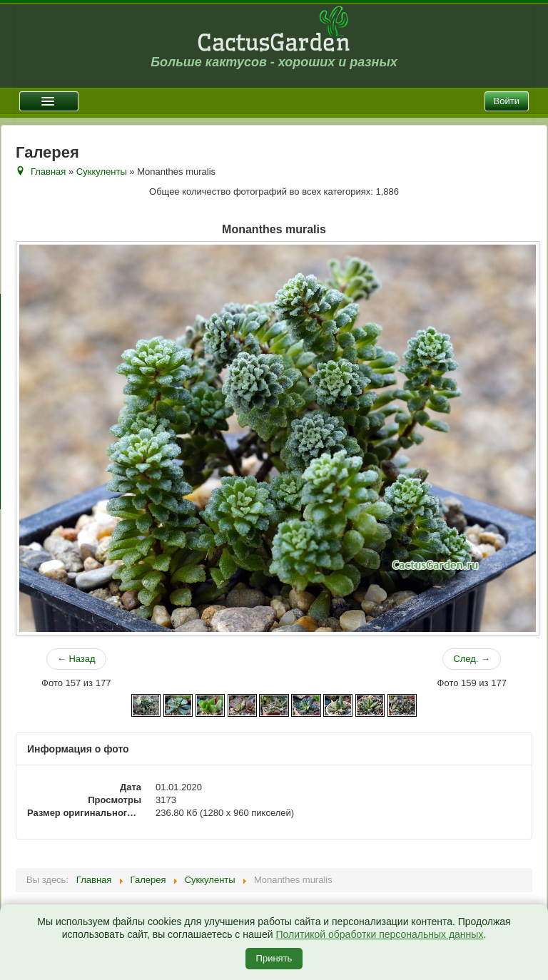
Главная (48, 172)
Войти (507, 101)
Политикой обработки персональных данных (379, 934)
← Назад (76, 659)
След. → (472, 659)
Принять (274, 958)
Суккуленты (102, 172)
